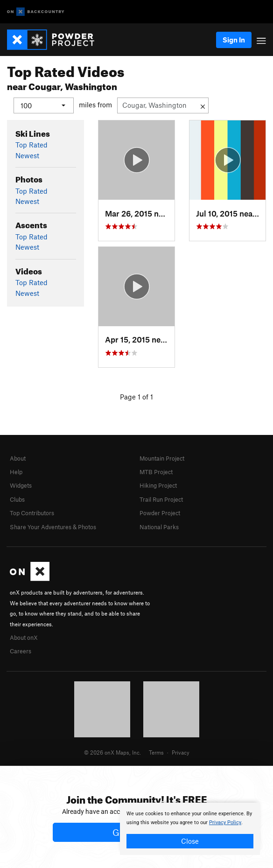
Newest (27, 155)
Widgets (21, 485)
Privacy (181, 752)
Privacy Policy (225, 822)
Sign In (234, 40)
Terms (156, 752)
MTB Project (156, 472)
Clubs (17, 499)
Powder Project (160, 513)
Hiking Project (158, 485)
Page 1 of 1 (136, 396)
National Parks (159, 526)
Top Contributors (32, 513)
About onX (24, 637)
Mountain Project (162, 458)
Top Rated (31, 145)
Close (190, 841)
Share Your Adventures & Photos (53, 526)
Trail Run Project (161, 499)
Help (16, 472)
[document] (190, 829)
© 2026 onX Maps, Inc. (112, 752)
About (18, 458)
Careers (21, 651)
